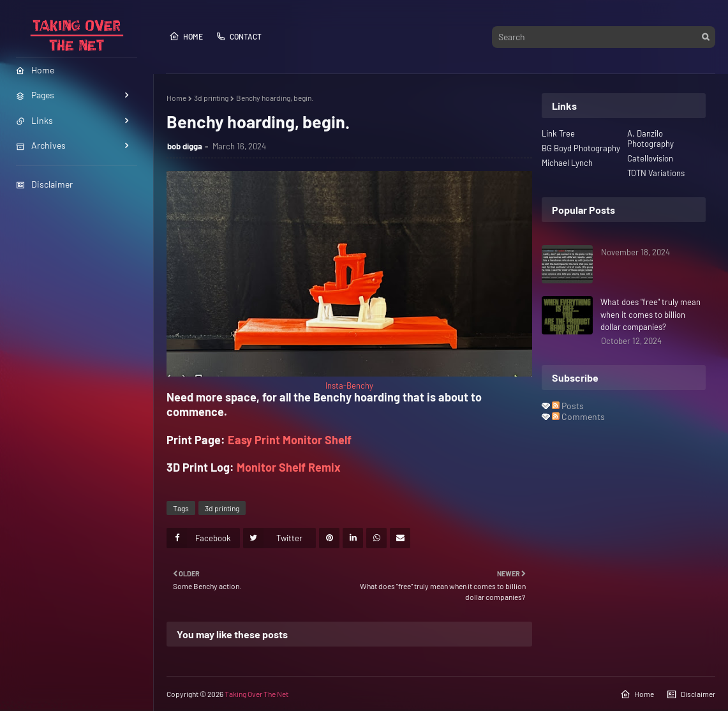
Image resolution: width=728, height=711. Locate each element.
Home (186, 36)
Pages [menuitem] (35, 95)
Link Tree (558, 133)
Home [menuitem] (35, 70)
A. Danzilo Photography (650, 138)
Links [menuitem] (34, 120)
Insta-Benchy (349, 385)
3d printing (211, 98)
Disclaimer (44, 184)
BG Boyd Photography (581, 148)
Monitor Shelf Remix (289, 467)
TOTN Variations (656, 173)
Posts (568, 406)
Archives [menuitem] (41, 145)
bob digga (185, 146)
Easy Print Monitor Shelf (290, 440)
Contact (239, 36)
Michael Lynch (567, 163)
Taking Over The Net (256, 694)
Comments (578, 416)
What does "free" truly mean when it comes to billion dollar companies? (650, 314)
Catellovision (650, 158)
